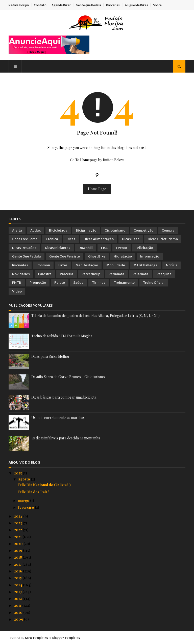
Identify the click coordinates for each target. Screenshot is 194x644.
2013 (18, 592)
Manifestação (87, 265)
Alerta (17, 230)
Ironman (43, 265)
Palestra (45, 274)
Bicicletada (58, 230)
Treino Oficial (154, 283)
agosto (25, 479)
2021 (18, 537)
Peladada (140, 274)
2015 (18, 578)
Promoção (38, 283)
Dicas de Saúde (24, 248)
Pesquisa (164, 274)
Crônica (52, 239)
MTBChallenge (145, 265)
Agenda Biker (61, 5)
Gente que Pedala (88, 5)
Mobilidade (116, 265)
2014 (19, 585)
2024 (19, 516)
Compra (168, 230)
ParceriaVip (91, 274)
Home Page (97, 189)
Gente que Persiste (65, 256)
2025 (18, 473)
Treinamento (124, 283)
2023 (18, 523)
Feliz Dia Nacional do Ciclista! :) (44, 485)
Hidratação (123, 256)
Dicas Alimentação (99, 239)
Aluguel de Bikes (136, 5)
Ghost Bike (97, 256)
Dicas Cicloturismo (163, 239)
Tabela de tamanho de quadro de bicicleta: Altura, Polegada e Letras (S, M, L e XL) (95, 316)
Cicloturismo (115, 230)
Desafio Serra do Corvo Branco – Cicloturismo (68, 377)
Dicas (71, 239)
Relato (60, 283)
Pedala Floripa (19, 5)
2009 (19, 619)
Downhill (86, 248)
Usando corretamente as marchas (58, 418)
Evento (122, 248)
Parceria (67, 274)
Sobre (157, 5)
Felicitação (144, 248)
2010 (19, 612)
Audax (35, 230)
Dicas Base (131, 239)
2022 (18, 530)
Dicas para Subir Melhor (51, 356)
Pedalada (116, 274)
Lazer (63, 265)
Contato (40, 5)
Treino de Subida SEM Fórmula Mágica (62, 336)
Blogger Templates (66, 638)
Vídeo (17, 291)
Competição (143, 230)
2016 (19, 571)
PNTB (17, 283)
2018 (18, 557)
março (24, 501)
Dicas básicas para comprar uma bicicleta (64, 397)
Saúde (78, 283)
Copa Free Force (25, 239)
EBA (104, 248)
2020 (19, 544)
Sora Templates (36, 638)
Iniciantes (20, 265)
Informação (150, 256)
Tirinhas (99, 283)
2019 (19, 550)
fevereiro (27, 507)
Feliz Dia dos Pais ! (33, 492)
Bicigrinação (86, 230)
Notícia (172, 265)
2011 (18, 605)
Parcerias (113, 5)
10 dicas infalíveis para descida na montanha (66, 438)
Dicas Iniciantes (58, 248)
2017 (18, 564)
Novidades (21, 274)
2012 (18, 599)
